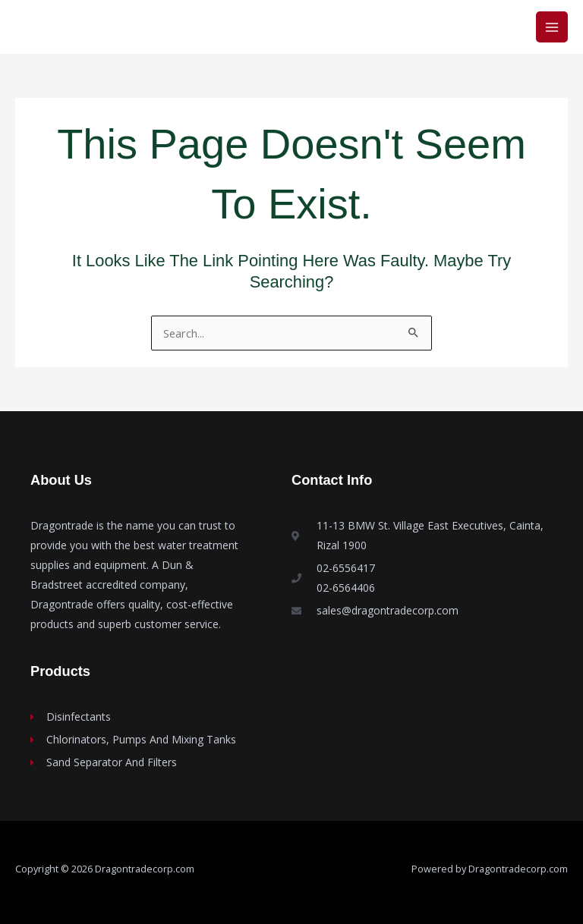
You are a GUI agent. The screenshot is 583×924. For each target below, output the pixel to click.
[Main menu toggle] (552, 27)
